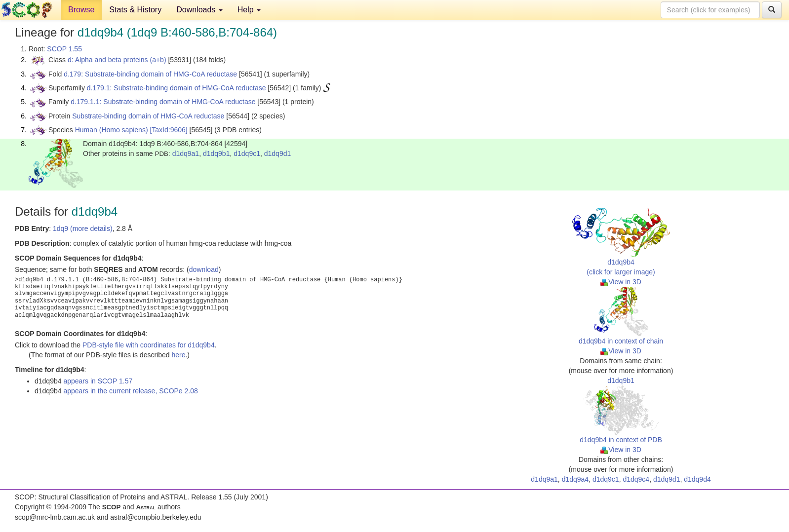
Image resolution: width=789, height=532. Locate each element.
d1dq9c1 (247, 153)
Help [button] (249, 10)
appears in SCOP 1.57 (98, 381)
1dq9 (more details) (83, 228)
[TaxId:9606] (168, 130)
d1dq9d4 (697, 479)
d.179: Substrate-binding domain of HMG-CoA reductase (150, 74)
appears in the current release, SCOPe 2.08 (130, 391)
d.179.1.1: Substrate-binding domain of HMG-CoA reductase (163, 102)
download (204, 269)
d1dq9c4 (636, 479)
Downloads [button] (199, 10)
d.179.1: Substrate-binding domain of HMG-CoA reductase (177, 88)
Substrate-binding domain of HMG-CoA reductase (148, 116)
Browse (81, 10)
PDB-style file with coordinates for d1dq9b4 (149, 345)
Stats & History (135, 10)
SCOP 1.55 (64, 49)
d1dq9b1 (217, 153)
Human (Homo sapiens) (112, 130)
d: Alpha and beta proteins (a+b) (117, 60)
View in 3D (621, 282)
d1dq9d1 (278, 153)
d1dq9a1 (186, 153)
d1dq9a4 (575, 479)
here (178, 355)
